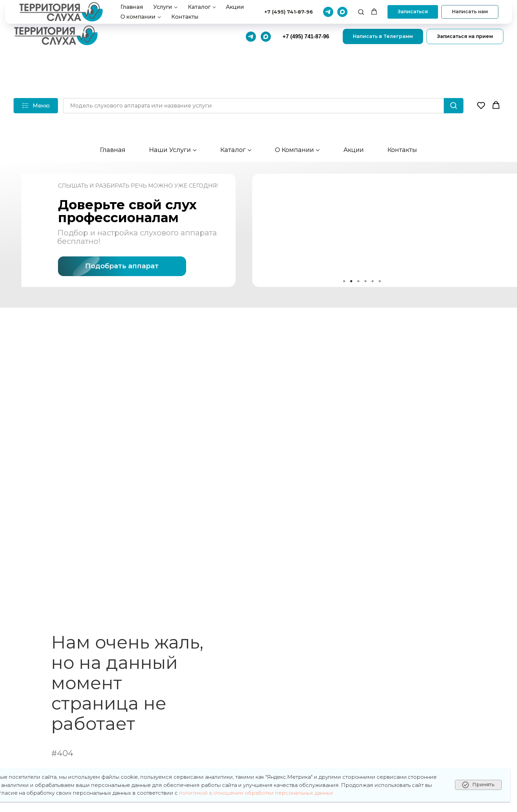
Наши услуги (170, 150)
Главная (113, 150)
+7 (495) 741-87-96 (306, 36)
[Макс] (266, 37)
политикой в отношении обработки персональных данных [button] (256, 793)
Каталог (233, 150)
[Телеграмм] (251, 37)
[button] (481, 105)
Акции (354, 150)
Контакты (402, 150)
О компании (294, 150)
